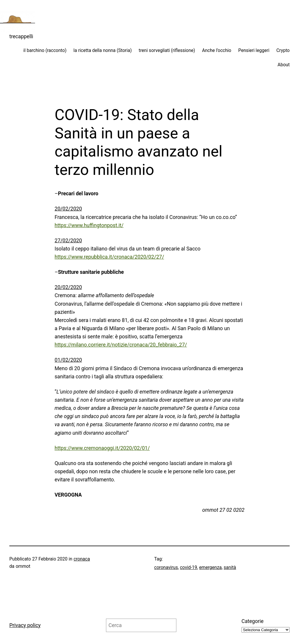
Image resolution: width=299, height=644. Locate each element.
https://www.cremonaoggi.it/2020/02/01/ (102, 448)
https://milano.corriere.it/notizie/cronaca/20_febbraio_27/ (121, 345)
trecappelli (21, 36)
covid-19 (188, 568)
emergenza (210, 568)
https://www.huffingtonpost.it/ (89, 225)
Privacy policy (25, 625)
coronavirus (166, 568)
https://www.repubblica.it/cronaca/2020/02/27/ (109, 257)
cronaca (82, 559)
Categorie (253, 621)
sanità (230, 568)
